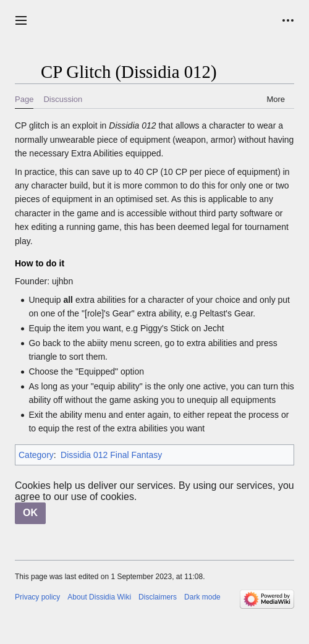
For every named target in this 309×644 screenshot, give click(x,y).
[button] (21, 20)
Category (36, 455)
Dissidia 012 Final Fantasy (111, 455)
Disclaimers (158, 597)
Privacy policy (37, 597)
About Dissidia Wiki (99, 597)
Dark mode (202, 597)
